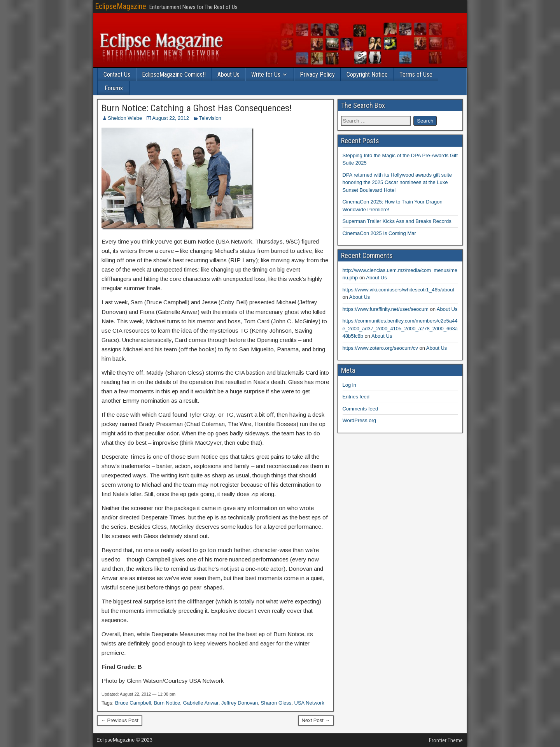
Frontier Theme (446, 740)
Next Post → (316, 720)
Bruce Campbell (133, 703)
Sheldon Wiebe (125, 118)
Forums (114, 88)
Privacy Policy (317, 75)
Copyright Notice (367, 75)
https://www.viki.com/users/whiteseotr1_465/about (399, 290)
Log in (349, 385)
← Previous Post (120, 720)
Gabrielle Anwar (201, 703)
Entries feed (356, 397)
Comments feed (360, 409)
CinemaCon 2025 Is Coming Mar (379, 233)
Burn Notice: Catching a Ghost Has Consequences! (197, 108)
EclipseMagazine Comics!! (174, 75)
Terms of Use (416, 75)
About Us (228, 75)
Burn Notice (167, 703)
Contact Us (117, 75)
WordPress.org (359, 420)
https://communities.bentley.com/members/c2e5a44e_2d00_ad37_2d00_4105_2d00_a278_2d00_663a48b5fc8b (400, 328)
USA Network (309, 703)
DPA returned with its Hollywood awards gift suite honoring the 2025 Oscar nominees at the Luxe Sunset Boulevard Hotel (397, 182)
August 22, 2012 (171, 118)
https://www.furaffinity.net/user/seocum (386, 309)
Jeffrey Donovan (240, 703)
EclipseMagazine (121, 6)
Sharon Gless (276, 703)
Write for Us (266, 75)
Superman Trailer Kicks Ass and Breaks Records (397, 221)
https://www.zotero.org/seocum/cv (380, 348)
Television (210, 118)
